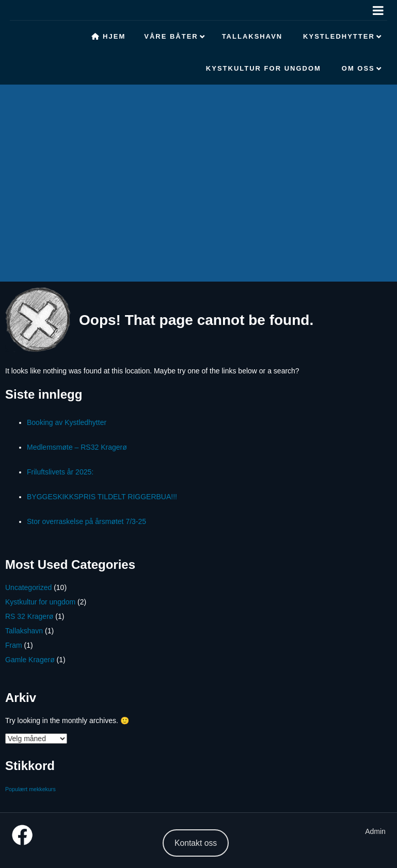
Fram (14, 645)
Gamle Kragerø (30, 660)
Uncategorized (28, 587)
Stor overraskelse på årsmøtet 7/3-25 (86, 521)
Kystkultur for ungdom (40, 602)
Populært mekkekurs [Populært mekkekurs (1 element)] (30, 789)
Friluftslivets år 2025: (60, 472)
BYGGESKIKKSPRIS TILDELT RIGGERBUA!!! (102, 497)
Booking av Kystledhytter (67, 422)
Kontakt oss (196, 843)
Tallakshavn (24, 631)
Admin (375, 831)
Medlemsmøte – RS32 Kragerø (77, 447)
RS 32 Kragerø (29, 616)
